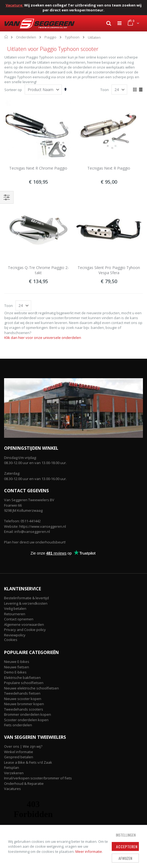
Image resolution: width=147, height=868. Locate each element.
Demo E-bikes (15, 672)
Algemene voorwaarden (24, 624)
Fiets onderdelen (18, 725)
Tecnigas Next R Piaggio (109, 168)
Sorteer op (13, 90)
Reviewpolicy (15, 635)
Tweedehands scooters (24, 709)
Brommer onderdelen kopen (28, 714)
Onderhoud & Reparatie (24, 783)
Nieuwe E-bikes (17, 662)
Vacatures (12, 789)
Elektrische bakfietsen (22, 678)
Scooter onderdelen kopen (26, 720)
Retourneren (15, 614)
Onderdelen (26, 37)
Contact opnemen (19, 619)
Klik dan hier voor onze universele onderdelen (43, 338)
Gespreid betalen (19, 757)
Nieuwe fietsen (17, 667)
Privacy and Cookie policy (25, 630)
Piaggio (50, 37)
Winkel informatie (19, 752)
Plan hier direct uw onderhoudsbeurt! (35, 542)
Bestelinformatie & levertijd (26, 598)
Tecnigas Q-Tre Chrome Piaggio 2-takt (38, 270)
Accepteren (127, 846)
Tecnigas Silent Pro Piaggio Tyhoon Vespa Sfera (109, 270)
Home (6, 37)
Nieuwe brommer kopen (24, 704)
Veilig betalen (15, 608)
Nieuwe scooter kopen (23, 699)
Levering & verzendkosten (26, 603)
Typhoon (72, 37)
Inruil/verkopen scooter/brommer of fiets (38, 778)
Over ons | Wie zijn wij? (23, 746)
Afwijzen (125, 858)
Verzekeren (14, 773)
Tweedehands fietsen (22, 693)
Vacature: (15, 5)
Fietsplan (12, 767)
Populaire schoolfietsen (24, 683)
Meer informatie (89, 851)
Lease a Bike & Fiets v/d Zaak (28, 762)
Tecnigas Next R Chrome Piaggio (38, 168)
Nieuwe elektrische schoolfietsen (31, 688)
